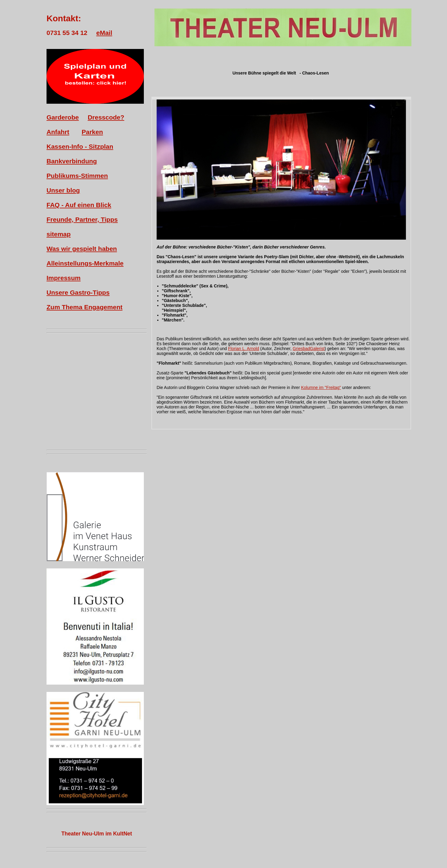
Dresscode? (106, 117)
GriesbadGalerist (308, 349)
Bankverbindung (72, 161)
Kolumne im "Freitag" (321, 387)
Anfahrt (58, 132)
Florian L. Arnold (244, 349)
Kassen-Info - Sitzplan (80, 146)
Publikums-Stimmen (77, 176)
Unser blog (63, 190)
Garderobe (63, 117)
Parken (92, 132)
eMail (104, 33)
